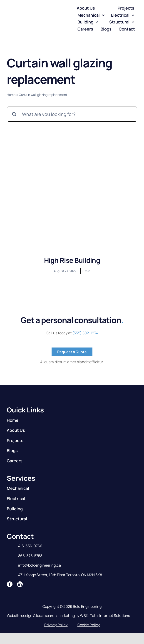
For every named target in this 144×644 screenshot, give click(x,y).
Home (11, 95)
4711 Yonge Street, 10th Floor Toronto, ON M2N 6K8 (60, 575)
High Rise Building (72, 260)
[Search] (14, 114)
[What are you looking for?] (72, 114)
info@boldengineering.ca (40, 565)
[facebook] (10, 584)
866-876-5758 (30, 556)
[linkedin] (20, 584)
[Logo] (25, 14)
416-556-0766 (30, 546)
